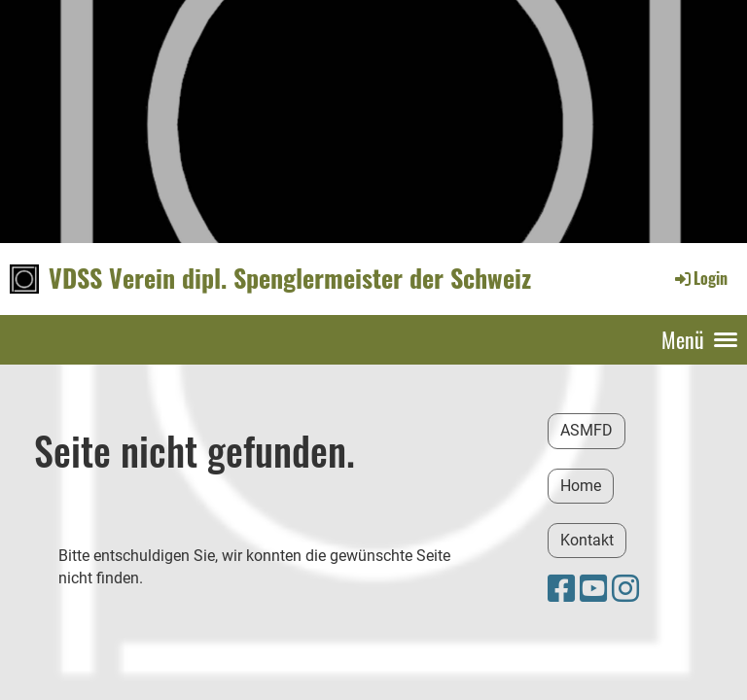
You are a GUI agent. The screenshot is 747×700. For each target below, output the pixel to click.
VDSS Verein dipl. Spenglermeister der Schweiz (290, 278)
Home (581, 486)
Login (700, 278)
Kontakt (587, 540)
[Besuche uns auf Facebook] (561, 589)
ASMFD (587, 430)
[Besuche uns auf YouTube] (593, 589)
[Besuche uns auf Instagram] (625, 589)
